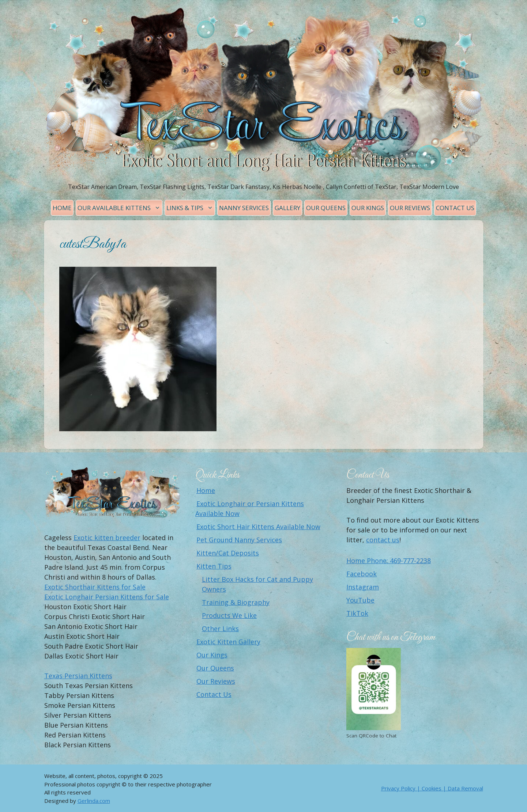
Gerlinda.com (94, 801)
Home (62, 208)
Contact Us (455, 208)
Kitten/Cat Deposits (228, 553)
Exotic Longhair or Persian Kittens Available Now (250, 509)
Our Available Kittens (120, 208)
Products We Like (229, 615)
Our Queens (326, 208)
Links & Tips (191, 208)
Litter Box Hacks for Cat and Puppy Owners (257, 584)
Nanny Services (244, 208)
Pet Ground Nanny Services (239, 540)
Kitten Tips (214, 566)
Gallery (287, 208)
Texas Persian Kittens (78, 676)
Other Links (220, 629)
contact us (383, 540)
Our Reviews (410, 208)
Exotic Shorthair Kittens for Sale (95, 587)
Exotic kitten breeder (107, 538)
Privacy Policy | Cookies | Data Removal (432, 788)
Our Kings (368, 208)
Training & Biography (236, 602)
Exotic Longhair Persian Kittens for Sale (107, 597)
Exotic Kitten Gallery (228, 642)
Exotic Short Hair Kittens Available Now (258, 527)
